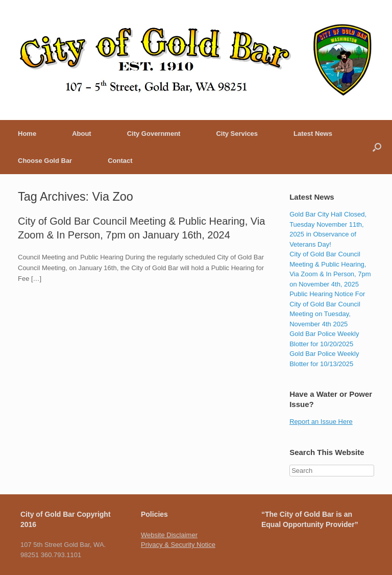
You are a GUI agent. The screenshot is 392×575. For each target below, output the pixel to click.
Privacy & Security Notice (178, 545)
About (82, 134)
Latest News (313, 134)
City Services (237, 134)
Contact (120, 161)
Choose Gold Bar (45, 161)
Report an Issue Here (321, 422)
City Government (154, 134)
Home (27, 134)
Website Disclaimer (169, 535)
